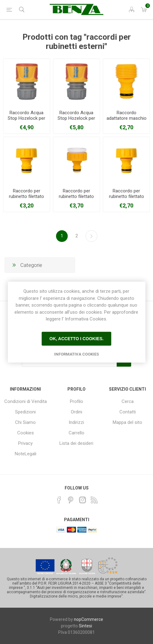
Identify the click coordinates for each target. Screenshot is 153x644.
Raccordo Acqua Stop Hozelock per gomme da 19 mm (76, 118)
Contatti (128, 412)
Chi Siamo (25, 422)
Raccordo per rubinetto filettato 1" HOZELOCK (26, 196)
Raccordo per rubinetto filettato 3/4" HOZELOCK (127, 196)
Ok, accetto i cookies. (77, 339)
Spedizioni (25, 412)
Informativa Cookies (76, 354)
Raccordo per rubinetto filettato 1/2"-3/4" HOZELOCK (76, 199)
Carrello (76, 433)
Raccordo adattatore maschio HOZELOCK (127, 118)
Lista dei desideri (76, 443)
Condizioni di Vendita (26, 401)
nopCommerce (89, 619)
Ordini (76, 412)
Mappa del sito (127, 422)
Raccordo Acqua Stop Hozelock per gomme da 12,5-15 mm (26, 121)
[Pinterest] (71, 500)
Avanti (91, 236)
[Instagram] (83, 500)
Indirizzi (76, 422)
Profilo (76, 401)
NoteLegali (26, 454)
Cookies (26, 433)
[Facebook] (59, 500)
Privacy (25, 443)
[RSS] (94, 500)
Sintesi (85, 626)
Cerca (128, 401)
